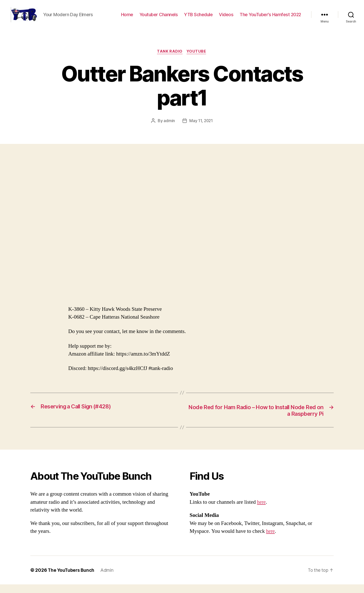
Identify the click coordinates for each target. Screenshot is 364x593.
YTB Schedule (198, 18)
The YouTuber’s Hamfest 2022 (270, 18)
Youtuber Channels (159, 18)
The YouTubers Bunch (72, 579)
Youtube (197, 59)
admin (169, 129)
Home (127, 18)
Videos (226, 18)
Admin (108, 579)
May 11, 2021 (201, 129)
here (262, 511)
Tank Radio (170, 59)
